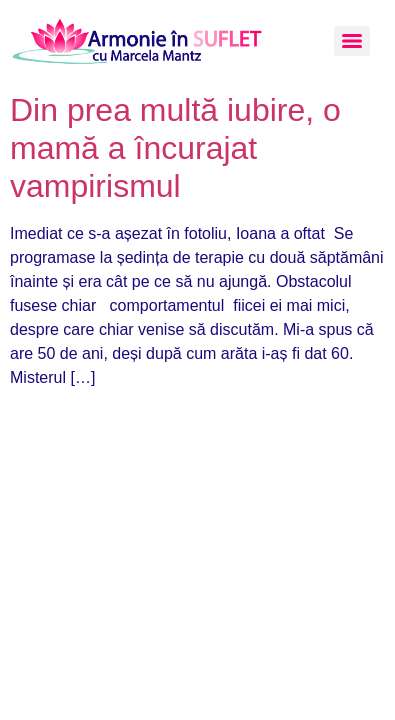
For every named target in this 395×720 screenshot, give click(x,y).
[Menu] (352, 41)
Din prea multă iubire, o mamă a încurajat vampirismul (175, 148)
